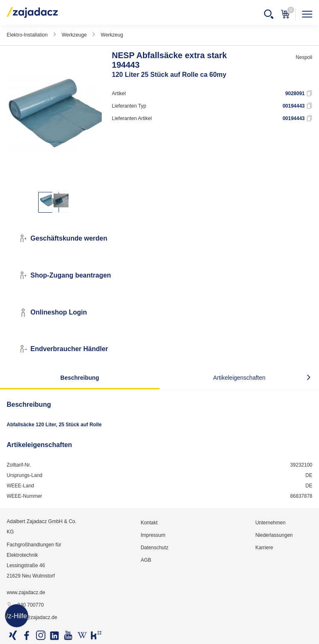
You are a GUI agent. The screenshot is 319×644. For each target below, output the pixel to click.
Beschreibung (80, 378)
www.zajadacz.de (26, 592)
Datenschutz (155, 548)
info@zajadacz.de (32, 618)
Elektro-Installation (27, 35)
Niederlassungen (274, 535)
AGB (146, 560)
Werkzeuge (74, 35)
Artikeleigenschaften (239, 378)
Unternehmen (271, 523)
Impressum (153, 535)
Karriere (264, 548)
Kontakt (149, 523)
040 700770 (25, 605)
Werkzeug (112, 35)
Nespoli (304, 57)
